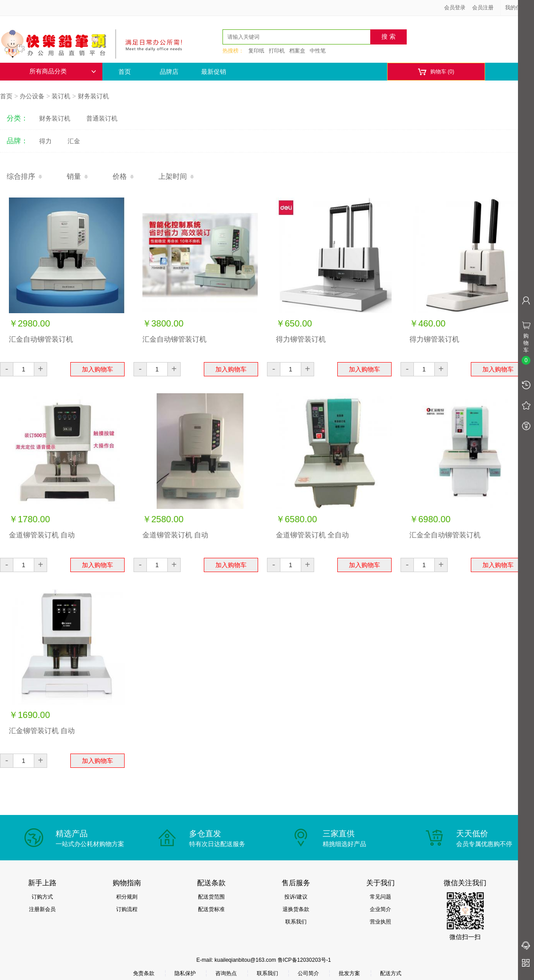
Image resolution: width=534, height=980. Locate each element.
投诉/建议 (296, 897)
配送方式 (391, 973)
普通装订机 (102, 118)
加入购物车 (97, 369)
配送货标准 (211, 909)
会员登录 (455, 8)
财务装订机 (93, 96)
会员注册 (483, 8)
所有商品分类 (63, 71)
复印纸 (256, 51)
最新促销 (214, 72)
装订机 (61, 96)
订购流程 (127, 909)
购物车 (436, 72)
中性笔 (318, 51)
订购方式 (42, 897)
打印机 (277, 51)
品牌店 (169, 72)
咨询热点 (226, 973)
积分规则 (127, 897)
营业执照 (380, 922)
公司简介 (308, 973)
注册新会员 (42, 909)
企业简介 (380, 909)
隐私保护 (185, 973)
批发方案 (349, 973)
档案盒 (297, 51)
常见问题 (380, 897)
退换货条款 (296, 909)
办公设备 (32, 96)
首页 (125, 72)
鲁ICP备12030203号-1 (304, 960)
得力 (45, 141)
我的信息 (519, 8)
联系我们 (296, 922)
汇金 (74, 141)
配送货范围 (211, 897)
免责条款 (144, 973)
